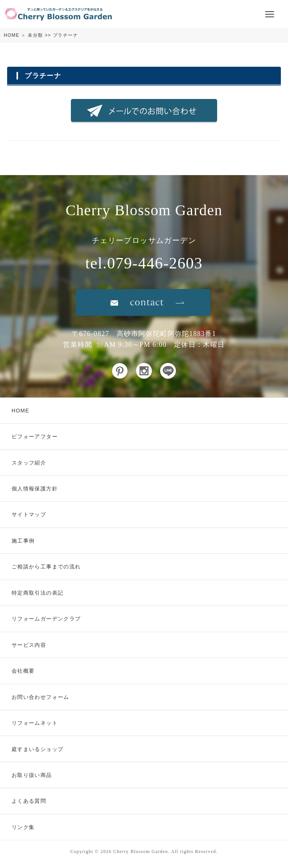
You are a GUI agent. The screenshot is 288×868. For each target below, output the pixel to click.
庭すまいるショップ (38, 749)
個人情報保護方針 (35, 489)
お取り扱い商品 (32, 775)
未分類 (35, 35)
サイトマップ (29, 514)
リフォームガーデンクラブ (46, 619)
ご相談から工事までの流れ (46, 567)
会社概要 (23, 671)
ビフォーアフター (35, 436)
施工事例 (23, 541)
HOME (12, 35)
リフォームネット (35, 723)
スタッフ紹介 (29, 463)
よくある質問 (29, 801)
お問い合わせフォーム (40, 697)
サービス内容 (29, 645)
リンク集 (23, 827)
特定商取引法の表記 (38, 593)
